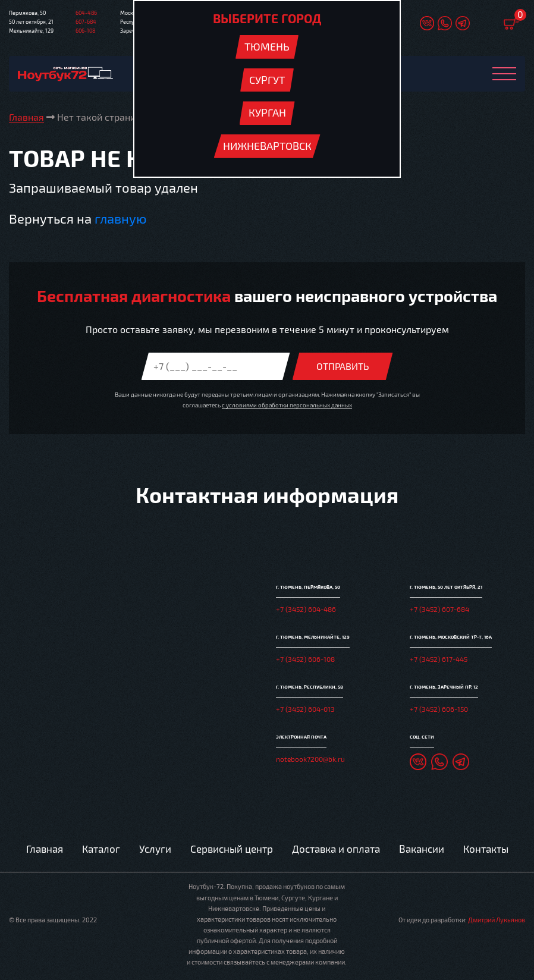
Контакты (486, 849)
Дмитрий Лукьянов (497, 920)
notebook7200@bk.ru (310, 759)
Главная (45, 849)
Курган (267, 112)
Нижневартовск (267, 146)
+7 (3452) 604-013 (305, 709)
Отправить (343, 366)
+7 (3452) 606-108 (305, 659)
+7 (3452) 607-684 (439, 609)
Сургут (267, 80)
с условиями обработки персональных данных (287, 405)
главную (120, 218)
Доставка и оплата (336, 849)
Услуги (155, 849)
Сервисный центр (232, 849)
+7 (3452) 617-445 (439, 659)
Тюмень (267, 46)
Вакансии (422, 849)
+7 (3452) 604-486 (306, 609)
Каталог (101, 849)
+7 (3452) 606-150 (439, 709)
